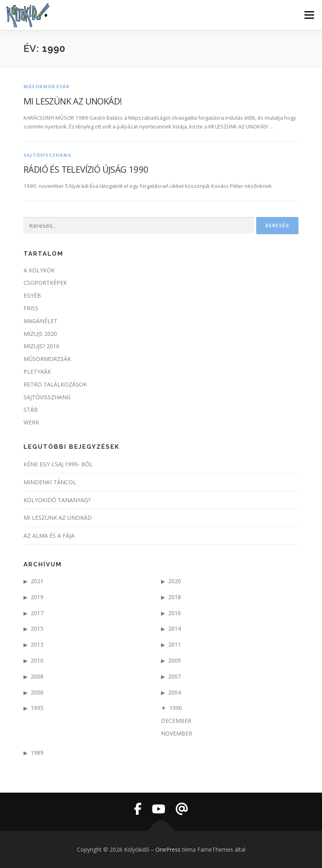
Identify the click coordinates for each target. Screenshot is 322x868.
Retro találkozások (55, 384)
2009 (175, 660)
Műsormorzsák (46, 86)
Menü (309, 15)
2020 (175, 581)
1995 (37, 708)
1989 (37, 753)
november (177, 733)
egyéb (32, 295)
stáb (31, 409)
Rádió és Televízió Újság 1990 (86, 169)
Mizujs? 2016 (41, 346)
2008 (37, 676)
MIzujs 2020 (40, 334)
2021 (37, 581)
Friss (31, 308)
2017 (37, 613)
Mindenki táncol (50, 482)
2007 (175, 676)
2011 (175, 644)
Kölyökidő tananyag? (57, 500)
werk (31, 422)
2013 (37, 644)
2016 (175, 613)
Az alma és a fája (49, 536)
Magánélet (40, 321)
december (176, 721)
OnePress (168, 849)
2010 (37, 660)
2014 (175, 628)
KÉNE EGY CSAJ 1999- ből (58, 464)
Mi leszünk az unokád (58, 518)
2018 (175, 597)
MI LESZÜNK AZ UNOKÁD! (73, 101)
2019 (37, 597)
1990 (176, 708)
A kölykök (39, 270)
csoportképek (45, 283)
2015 (37, 628)
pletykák (37, 372)
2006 (37, 692)
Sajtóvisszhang (48, 155)
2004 (175, 692)
